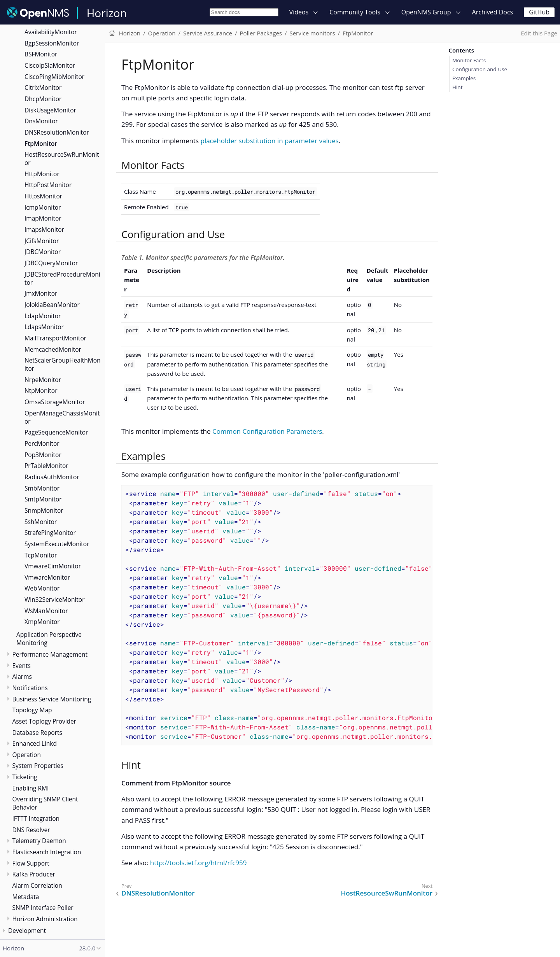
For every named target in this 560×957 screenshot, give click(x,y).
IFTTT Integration (36, 819)
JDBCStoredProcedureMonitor (62, 278)
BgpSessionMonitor (52, 43)
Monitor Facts (469, 60)
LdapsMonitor (44, 327)
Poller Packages (261, 33)
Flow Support (31, 863)
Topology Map (32, 710)
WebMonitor (42, 588)
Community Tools (355, 12)
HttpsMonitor (43, 196)
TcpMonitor (41, 555)
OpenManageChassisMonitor (62, 417)
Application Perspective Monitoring (49, 639)
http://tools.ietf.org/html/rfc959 (199, 863)
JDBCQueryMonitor (51, 263)
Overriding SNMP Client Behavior (45, 803)
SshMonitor (41, 522)
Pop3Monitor (43, 455)
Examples (464, 78)
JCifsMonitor (42, 241)
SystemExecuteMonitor (57, 544)
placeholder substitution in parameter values (269, 141)
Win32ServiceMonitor (55, 599)
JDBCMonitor (43, 252)
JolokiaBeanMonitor (52, 305)
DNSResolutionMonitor (57, 132)
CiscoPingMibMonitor (54, 77)
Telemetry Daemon (39, 841)
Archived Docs (493, 12)
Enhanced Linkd (35, 743)
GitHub (539, 12)
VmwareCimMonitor (53, 566)
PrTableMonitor (46, 466)
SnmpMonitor (44, 510)
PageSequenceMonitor (56, 432)
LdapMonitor (43, 316)
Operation (27, 755)
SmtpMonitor (43, 499)
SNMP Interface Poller (43, 908)
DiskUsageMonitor (50, 110)
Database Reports (37, 733)
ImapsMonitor (44, 230)
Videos (299, 12)
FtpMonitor (41, 144)
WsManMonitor (46, 611)
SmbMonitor (42, 488)
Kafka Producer (34, 874)
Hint (457, 87)
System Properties (38, 766)
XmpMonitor (42, 622)
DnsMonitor (41, 121)
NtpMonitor (41, 391)
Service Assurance (208, 33)
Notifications (30, 688)
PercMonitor (42, 443)
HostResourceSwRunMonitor (62, 159)
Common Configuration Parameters (267, 431)
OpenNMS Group (426, 12)
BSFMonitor (41, 54)
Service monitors (312, 33)
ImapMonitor (43, 218)
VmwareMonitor (47, 577)
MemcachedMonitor (53, 349)
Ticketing (25, 777)
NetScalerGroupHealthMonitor (63, 364)
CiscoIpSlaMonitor (50, 65)
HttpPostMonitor (48, 185)
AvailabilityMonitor (51, 32)
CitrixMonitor (43, 88)
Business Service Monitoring (52, 699)
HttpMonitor (42, 174)
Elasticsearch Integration (47, 852)
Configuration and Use (480, 69)
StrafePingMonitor (50, 533)
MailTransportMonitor (55, 338)
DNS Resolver (31, 830)
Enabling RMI (31, 788)
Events (22, 666)
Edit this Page (539, 33)
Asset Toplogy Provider (45, 721)
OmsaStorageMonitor (55, 402)
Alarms (22, 677)
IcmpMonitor (43, 207)
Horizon (107, 13)
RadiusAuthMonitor (52, 477)
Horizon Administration (45, 919)
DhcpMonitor (43, 99)
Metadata (26, 897)
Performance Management (50, 654)
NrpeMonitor (43, 380)
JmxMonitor (41, 293)
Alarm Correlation (37, 885)
